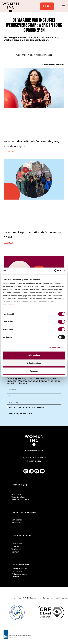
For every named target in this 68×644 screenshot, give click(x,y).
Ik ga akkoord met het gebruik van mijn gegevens (27, 407)
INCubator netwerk (21, 574)
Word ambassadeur (20, 500)
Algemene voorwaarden (34, 457)
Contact (15, 552)
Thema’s (15, 546)
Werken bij (16, 549)
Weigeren (34, 371)
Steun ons (16, 494)
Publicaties (17, 522)
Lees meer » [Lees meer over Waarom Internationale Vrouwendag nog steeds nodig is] (9, 152)
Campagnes (17, 520)
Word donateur (18, 497)
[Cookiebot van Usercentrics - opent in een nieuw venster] (54, 271)
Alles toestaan (34, 355)
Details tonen (54, 347)
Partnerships (17, 571)
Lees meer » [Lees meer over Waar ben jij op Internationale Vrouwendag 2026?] (9, 243)
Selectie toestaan (34, 363)
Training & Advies (19, 568)
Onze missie (17, 544)
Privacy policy (34, 461)
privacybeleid (9, 305)
